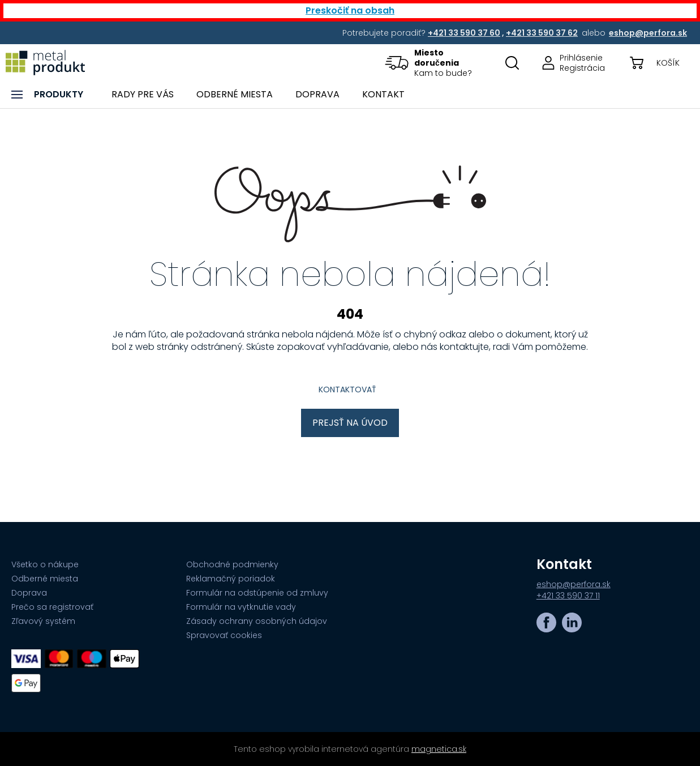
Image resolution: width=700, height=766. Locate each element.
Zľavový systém (43, 621)
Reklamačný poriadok (231, 579)
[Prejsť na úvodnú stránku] (45, 63)
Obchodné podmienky (232, 564)
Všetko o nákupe (45, 564)
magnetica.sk (439, 749)
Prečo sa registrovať (52, 607)
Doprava (29, 593)
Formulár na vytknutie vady (241, 607)
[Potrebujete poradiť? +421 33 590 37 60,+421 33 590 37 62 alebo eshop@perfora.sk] (465, 33)
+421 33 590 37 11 (568, 596)
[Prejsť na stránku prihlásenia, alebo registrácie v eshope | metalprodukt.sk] (570, 63)
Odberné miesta (45, 579)
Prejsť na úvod (350, 423)
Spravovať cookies (224, 635)
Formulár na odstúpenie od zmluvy (257, 593)
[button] (436, 63)
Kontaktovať (347, 390)
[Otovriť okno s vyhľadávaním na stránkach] (512, 63)
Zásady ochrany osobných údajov (257, 621)
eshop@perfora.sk (574, 584)
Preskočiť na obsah (350, 10)
